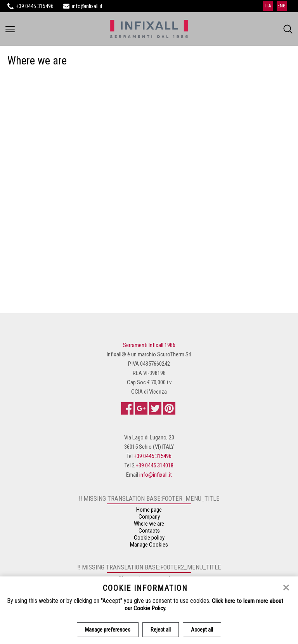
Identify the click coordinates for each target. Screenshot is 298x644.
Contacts (149, 532)
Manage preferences (107, 630)
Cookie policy (149, 539)
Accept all (203, 630)
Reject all (161, 630)
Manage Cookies (149, 546)
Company (149, 518)
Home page (149, 511)
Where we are (149, 525)
